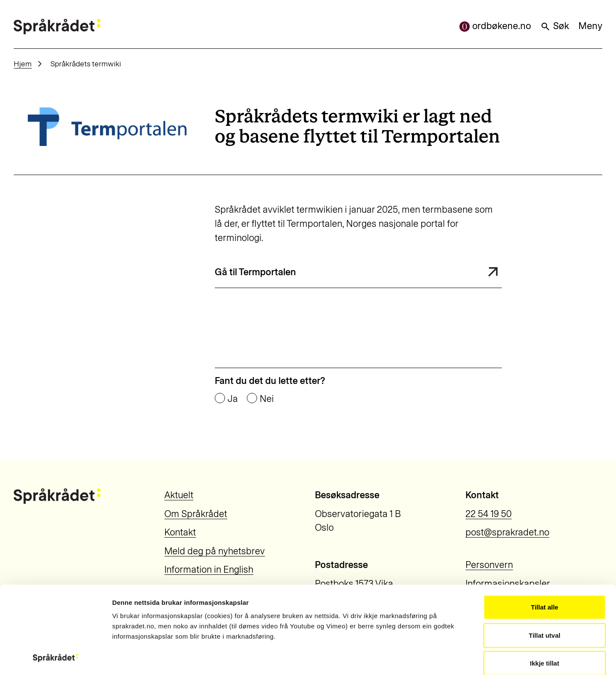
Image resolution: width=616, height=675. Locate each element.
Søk (555, 26)
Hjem (23, 64)
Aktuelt (179, 495)
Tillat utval (545, 553)
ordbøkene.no (495, 26)
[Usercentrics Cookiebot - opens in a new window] (55, 658)
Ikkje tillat (545, 581)
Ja (233, 399)
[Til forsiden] (57, 27)
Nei (267, 399)
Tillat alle (545, 525)
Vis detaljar (475, 658)
